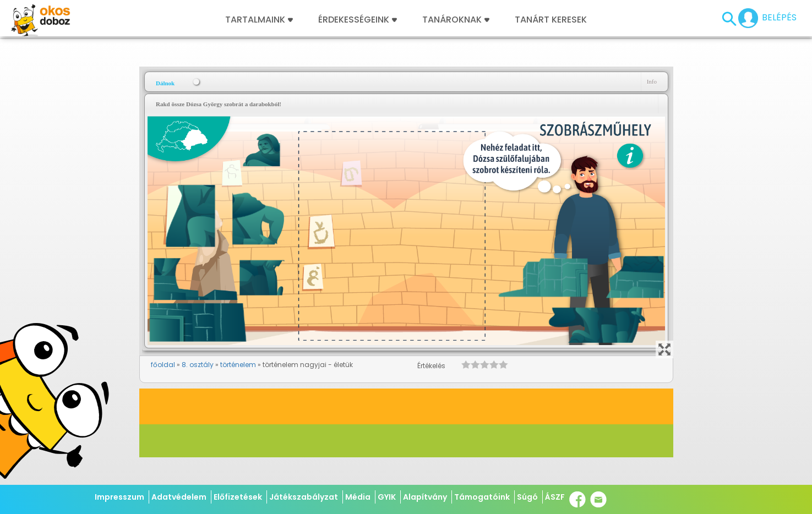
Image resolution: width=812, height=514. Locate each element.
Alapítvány (425, 497)
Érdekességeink (358, 20)
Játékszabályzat (304, 497)
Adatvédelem (179, 497)
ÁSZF (555, 497)
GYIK (387, 497)
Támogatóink (482, 497)
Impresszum (119, 497)
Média (358, 497)
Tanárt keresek (551, 20)
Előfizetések (238, 497)
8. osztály (198, 365)
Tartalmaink (259, 20)
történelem (238, 365)
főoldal (163, 365)
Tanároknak (456, 20)
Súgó (527, 497)
